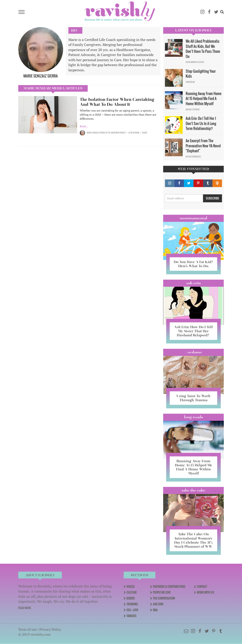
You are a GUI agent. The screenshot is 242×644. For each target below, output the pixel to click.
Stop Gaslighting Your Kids (201, 74)
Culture (132, 592)
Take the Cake (193, 490)
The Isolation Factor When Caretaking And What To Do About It (117, 102)
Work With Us (205, 592)
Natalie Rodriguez (193, 157)
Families (131, 616)
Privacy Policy (50, 629)
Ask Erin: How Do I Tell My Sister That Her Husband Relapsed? (193, 331)
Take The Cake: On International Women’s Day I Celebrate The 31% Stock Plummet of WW (193, 540)
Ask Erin (194, 283)
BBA (155, 610)
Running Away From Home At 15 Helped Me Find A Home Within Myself (204, 98)
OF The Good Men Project (115, 133)
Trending (132, 604)
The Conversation (164, 598)
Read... (84, 126)
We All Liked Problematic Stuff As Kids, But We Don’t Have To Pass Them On (203, 49)
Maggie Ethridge (193, 109)
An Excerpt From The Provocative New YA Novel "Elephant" (203, 146)
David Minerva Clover (195, 62)
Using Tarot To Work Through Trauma (193, 398)
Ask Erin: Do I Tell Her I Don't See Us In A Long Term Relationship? (201, 123)
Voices (131, 587)
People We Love (162, 592)
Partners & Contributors (169, 587)
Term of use (27, 629)
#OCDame (193, 352)
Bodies (131, 598)
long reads (194, 417)
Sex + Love (132, 610)
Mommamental (193, 218)
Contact (202, 587)
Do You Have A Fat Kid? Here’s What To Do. (193, 264)
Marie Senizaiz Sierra (96, 133)
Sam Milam (190, 82)
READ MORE (25, 608)
